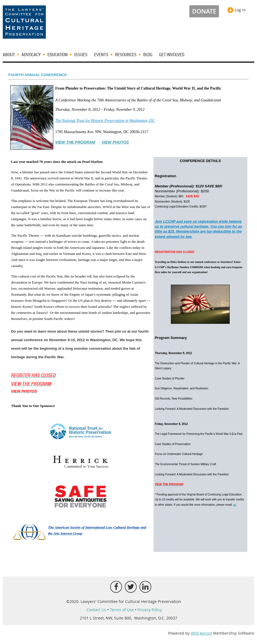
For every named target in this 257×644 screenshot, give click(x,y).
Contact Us (96, 610)
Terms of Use (122, 610)
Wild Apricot (201, 633)
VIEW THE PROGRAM (75, 142)
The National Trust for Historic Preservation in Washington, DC (105, 121)
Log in (240, 10)
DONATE (204, 11)
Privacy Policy (150, 610)
